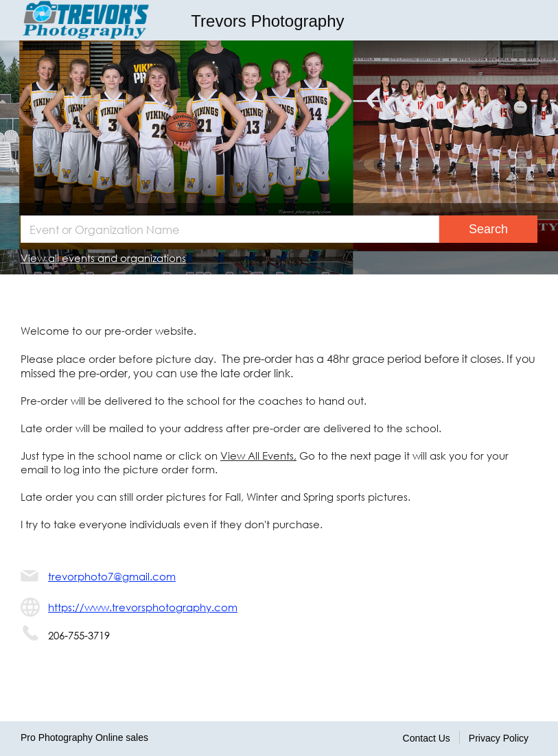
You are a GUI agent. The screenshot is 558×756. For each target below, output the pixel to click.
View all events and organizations (103, 258)
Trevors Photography (267, 21)
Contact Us (427, 738)
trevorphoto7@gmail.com (112, 576)
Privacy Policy (499, 738)
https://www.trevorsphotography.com (143, 607)
